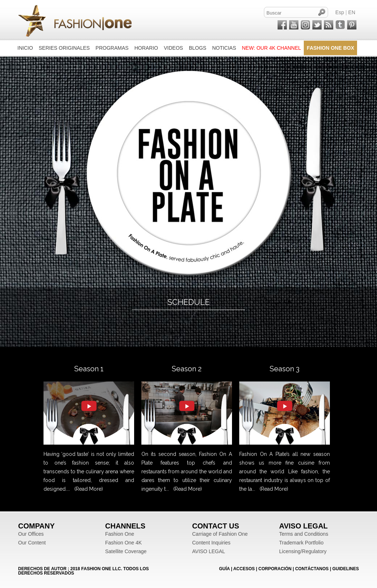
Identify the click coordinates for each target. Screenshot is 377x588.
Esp (340, 12)
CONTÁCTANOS (312, 569)
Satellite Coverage (126, 551)
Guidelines (346, 569)
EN (352, 12)
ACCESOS (244, 569)
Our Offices (31, 534)
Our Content (32, 543)
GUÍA (224, 569)
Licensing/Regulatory (303, 551)
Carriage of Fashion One (220, 534)
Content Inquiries (211, 543)
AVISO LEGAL (209, 551)
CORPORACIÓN (275, 569)
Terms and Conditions (304, 534)
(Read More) (89, 489)
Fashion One (120, 534)
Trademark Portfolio (301, 543)
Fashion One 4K (123, 543)
